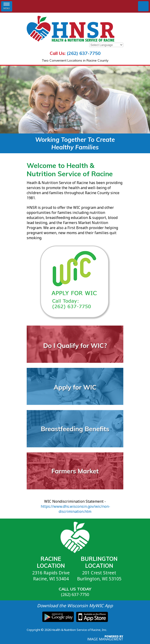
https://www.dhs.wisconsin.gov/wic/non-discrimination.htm (75, 509)
